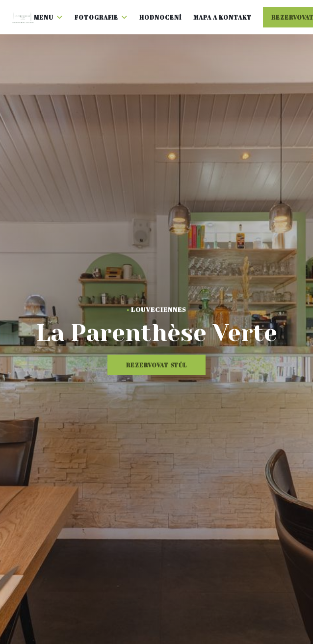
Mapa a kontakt (222, 17)
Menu (48, 17)
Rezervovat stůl (156, 365)
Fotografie (101, 17)
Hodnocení (160, 17)
